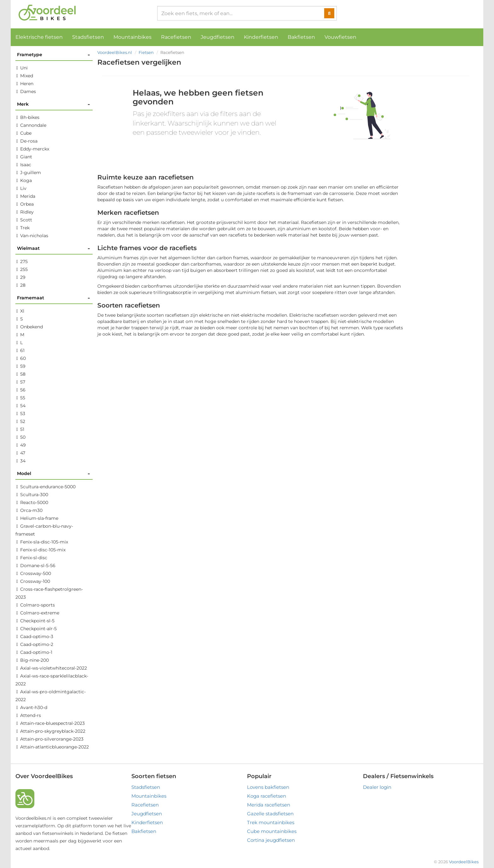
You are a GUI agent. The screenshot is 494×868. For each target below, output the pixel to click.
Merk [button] (54, 104)
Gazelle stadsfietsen (270, 814)
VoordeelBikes (464, 862)
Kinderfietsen (261, 37)
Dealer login (377, 787)
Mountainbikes (132, 37)
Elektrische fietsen (39, 37)
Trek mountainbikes (271, 822)
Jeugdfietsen (218, 37)
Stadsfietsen (88, 37)
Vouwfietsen (340, 37)
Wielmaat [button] (54, 248)
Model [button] (54, 474)
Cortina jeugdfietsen (271, 840)
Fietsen (146, 52)
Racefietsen (176, 37)
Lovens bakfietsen (268, 787)
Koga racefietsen (267, 796)
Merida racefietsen (269, 805)
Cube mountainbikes (272, 831)
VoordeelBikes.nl (115, 52)
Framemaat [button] (54, 298)
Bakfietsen (301, 37)
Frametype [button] (54, 55)
